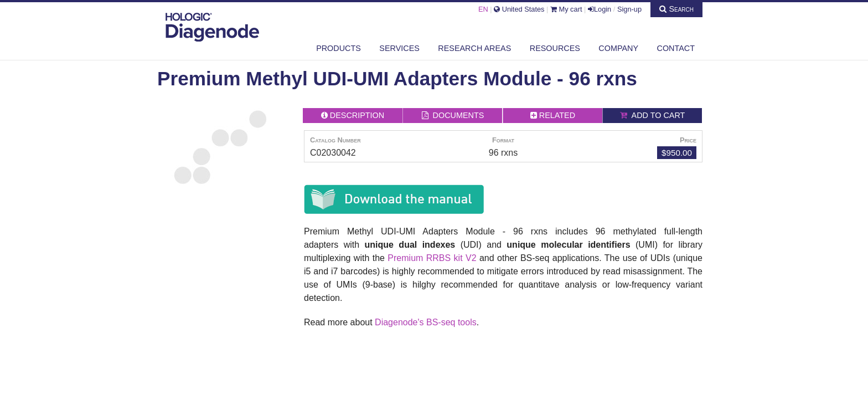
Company (618, 48)
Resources (555, 48)
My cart (566, 9)
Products (339, 48)
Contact (676, 48)
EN (483, 9)
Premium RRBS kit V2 (432, 258)
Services (399, 48)
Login (600, 9)
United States (519, 9)
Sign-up (629, 9)
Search (676, 9)
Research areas (474, 48)
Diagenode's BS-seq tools (426, 322)
